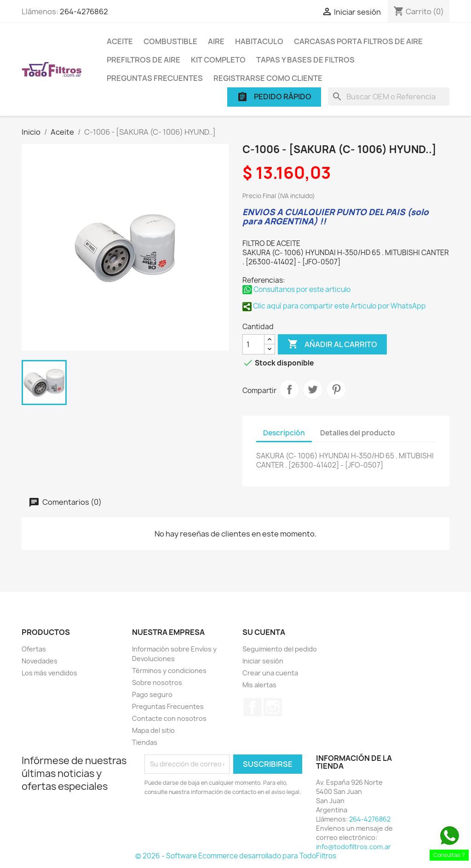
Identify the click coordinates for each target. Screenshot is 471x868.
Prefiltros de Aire (144, 60)
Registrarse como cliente (268, 78)
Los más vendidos (49, 673)
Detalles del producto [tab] (358, 433)
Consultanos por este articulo (296, 289)
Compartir (289, 389)
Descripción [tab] (284, 433)
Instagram (273, 707)
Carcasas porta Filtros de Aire (358, 41)
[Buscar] (389, 97)
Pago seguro (152, 694)
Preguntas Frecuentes (155, 78)
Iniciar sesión (263, 661)
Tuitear (313, 389)
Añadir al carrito (332, 344)
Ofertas (34, 649)
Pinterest (336, 389)
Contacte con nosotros (169, 718)
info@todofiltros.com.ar (353, 847)
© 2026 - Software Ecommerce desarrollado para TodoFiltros (236, 856)
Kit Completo (218, 60)
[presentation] (221, 822)
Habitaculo (259, 41)
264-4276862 (84, 11)
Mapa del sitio (153, 730)
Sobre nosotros (157, 682)
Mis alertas (259, 685)
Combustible (170, 41)
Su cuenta (264, 632)
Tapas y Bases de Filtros (305, 60)
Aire (216, 41)
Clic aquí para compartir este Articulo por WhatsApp (334, 306)
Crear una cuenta (270, 673)
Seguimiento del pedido (280, 649)
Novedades (40, 661)
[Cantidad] (253, 344)
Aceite (120, 41)
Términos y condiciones (169, 671)
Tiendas (145, 742)
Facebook (253, 707)
